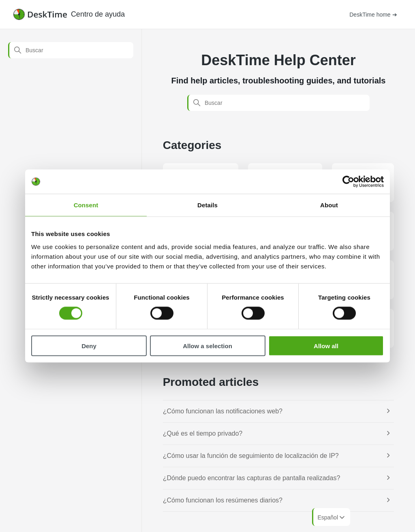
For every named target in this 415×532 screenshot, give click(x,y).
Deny (89, 346)
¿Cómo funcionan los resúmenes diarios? (223, 500)
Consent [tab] (86, 205)
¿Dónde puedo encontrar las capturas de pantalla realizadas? (252, 478)
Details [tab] (207, 205)
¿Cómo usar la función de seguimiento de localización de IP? (251, 456)
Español (332, 517)
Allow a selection (207, 346)
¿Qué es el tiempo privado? (203, 433)
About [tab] (329, 205)
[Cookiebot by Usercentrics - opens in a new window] (348, 182)
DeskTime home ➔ (373, 15)
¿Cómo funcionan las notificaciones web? (223, 411)
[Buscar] (71, 50)
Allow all (326, 346)
